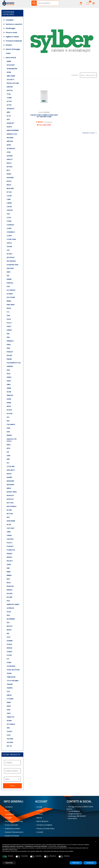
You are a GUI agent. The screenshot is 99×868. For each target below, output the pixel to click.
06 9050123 (75, 811)
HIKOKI (9, 406)
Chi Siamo (8, 807)
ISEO (8, 421)
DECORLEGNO (11, 261)
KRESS (9, 445)
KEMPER (9, 435)
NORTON (10, 90)
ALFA (8, 120)
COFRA (9, 221)
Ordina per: (75, 75)
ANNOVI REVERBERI (13, 130)
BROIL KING (10, 188)
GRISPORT (10, 395)
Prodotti (39, 814)
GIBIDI (9, 385)
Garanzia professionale (13, 821)
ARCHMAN (10, 138)
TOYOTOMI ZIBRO (13, 681)
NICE (8, 517)
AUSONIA (10, 156)
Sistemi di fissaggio (13, 49)
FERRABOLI (10, 341)
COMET (9, 228)
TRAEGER (10, 684)
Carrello (39, 811)
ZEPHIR (9, 72)
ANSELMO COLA (12, 134)
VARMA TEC (11, 717)
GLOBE (9, 392)
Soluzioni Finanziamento (14, 832)
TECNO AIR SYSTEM (13, 670)
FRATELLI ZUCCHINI (13, 83)
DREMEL (9, 279)
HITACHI (9, 410)
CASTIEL (9, 207)
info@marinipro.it (75, 814)
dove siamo (73, 818)
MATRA (9, 474)
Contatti (39, 832)
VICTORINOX (11, 724)
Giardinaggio (10, 28)
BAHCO (9, 163)
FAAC (8, 316)
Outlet (8, 53)
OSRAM (9, 535)
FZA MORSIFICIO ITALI (14, 363)
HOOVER (9, 414)
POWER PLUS (11, 550)
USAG (9, 710)
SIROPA (9, 630)
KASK (8, 432)
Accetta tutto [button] (90, 863)
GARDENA (10, 366)
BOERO (9, 174)
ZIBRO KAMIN (11, 76)
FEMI (8, 337)
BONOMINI (10, 178)
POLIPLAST (10, 546)
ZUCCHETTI (10, 80)
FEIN (8, 334)
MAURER (9, 477)
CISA (8, 214)
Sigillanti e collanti (12, 37)
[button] (34, 3)
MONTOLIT (10, 499)
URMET (9, 702)
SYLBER (9, 663)
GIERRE (9, 388)
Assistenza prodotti (12, 829)
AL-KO (9, 116)
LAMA (8, 456)
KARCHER (10, 87)
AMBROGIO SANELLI (13, 604)
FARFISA (9, 330)
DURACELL (10, 283)
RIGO (8, 579)
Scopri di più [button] (9, 863)
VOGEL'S (9, 732)
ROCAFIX (10, 594)
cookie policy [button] (63, 846)
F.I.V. (8, 312)
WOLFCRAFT (11, 65)
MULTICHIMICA (11, 506)
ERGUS (9, 308)
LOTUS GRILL (11, 466)
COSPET (9, 236)
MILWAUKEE (10, 481)
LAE (8, 452)
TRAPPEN (10, 688)
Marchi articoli (11, 58)
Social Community (11, 836)
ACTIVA (9, 101)
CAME (9, 199)
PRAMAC (9, 554)
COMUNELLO (11, 232)
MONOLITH (10, 496)
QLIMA (9, 565)
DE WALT (10, 254)
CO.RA (9, 218)
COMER (9, 98)
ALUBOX (9, 127)
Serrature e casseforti (14, 24)
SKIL (8, 633)
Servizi (7, 811)
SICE (8, 623)
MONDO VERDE (12, 492)
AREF (8, 459)
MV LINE (9, 510)
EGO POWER (11, 297)
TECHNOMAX (11, 666)
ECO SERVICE (11, 290)
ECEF (8, 287)
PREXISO (9, 557)
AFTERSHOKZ (11, 149)
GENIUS (9, 377)
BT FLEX (9, 192)
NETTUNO (10, 514)
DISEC (9, 272)
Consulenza (9, 814)
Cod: (40, 112)
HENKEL (9, 403)
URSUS (9, 706)
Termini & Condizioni (44, 825)
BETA (8, 170)
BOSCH (9, 181)
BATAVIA (9, 167)
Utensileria (10, 20)
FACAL (9, 319)
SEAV (8, 615)
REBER (9, 572)
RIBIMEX (9, 575)
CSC (8, 250)
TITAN (9, 94)
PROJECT (10, 561)
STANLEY (9, 652)
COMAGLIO (10, 225)
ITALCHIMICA (11, 424)
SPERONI (9, 648)
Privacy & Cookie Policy (45, 829)
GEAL (8, 370)
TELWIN (9, 673)
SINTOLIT (10, 626)
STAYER (9, 655)
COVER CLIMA (11, 239)
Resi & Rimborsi (42, 821)
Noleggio (8, 818)
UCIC (8, 692)
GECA (9, 374)
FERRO (9, 345)
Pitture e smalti (11, 33)
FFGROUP (10, 352)
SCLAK (9, 612)
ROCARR (9, 597)
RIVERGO (10, 590)
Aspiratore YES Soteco (12, 440)
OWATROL (10, 539)
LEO (8, 463)
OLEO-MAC (10, 528)
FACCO (9, 323)
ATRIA (9, 152)
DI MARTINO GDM (12, 265)
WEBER (9, 61)
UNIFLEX (9, 695)
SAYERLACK (10, 608)
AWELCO (10, 159)
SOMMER (10, 641)
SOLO (9, 637)
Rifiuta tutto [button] (76, 863)
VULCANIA (10, 739)
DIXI (8, 276)
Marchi (39, 818)
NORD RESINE (11, 521)
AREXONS (10, 141)
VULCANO (10, 742)
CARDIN (9, 203)
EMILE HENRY (11, 305)
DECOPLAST (11, 257)
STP (8, 659)
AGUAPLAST (11, 109)
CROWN (9, 247)
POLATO (9, 543)
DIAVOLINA (10, 268)
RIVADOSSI (10, 586)
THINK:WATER (11, 677)
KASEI (8, 428)
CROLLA (9, 243)
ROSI (8, 601)
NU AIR (9, 525)
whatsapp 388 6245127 (77, 816)
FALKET (9, 326)
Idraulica (9, 45)
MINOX (9, 488)
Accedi (39, 807)
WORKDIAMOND (12, 69)
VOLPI (9, 735)
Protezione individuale (14, 41)
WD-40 (9, 746)
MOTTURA (10, 503)
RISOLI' (9, 583)
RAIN (8, 568)
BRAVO (9, 185)
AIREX (8, 112)
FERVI (8, 348)
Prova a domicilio (11, 825)
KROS (8, 448)
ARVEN (9, 145)
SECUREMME (11, 619)
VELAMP (9, 721)
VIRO (8, 728)
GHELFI (9, 381)
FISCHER (9, 356)
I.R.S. (8, 417)
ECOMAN (10, 294)
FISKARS (9, 359)
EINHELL (9, 301)
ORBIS (9, 532)
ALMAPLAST (10, 123)
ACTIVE (9, 105)
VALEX (9, 713)
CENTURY (10, 210)
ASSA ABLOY (11, 470)
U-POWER (10, 699)
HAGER (9, 399)
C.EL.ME (9, 196)
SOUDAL (9, 644)
